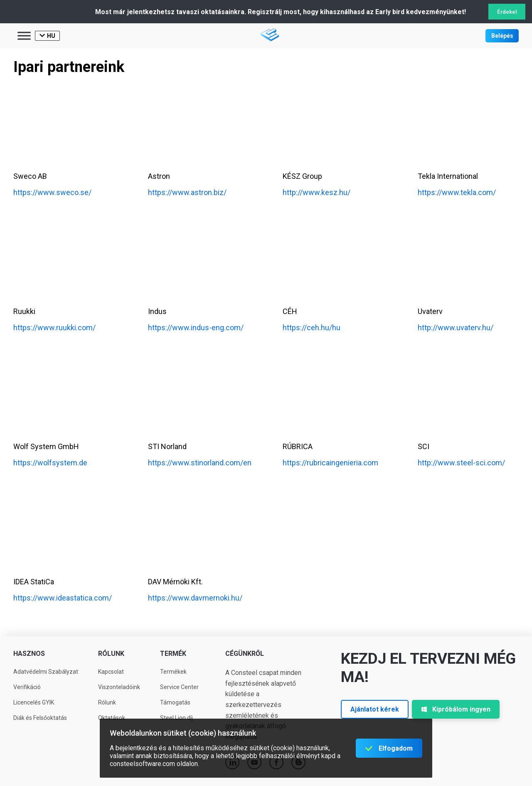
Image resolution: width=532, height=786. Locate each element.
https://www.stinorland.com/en (200, 463)
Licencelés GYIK (34, 702)
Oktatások (112, 718)
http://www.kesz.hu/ (316, 192)
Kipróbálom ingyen (456, 709)
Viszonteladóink (119, 687)
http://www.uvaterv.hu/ (456, 327)
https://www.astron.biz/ (187, 192)
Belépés (502, 36)
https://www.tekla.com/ (457, 192)
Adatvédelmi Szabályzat (46, 672)
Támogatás (175, 702)
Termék (173, 654)
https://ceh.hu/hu (312, 327)
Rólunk (111, 654)
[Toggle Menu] (24, 36)
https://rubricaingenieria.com (330, 463)
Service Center (179, 687)
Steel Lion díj (176, 718)
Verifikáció (27, 687)
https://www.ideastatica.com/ (63, 598)
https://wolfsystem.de (50, 463)
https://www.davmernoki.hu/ (195, 598)
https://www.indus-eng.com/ (196, 327)
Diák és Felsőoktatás (40, 718)
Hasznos (29, 654)
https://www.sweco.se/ (52, 192)
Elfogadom (396, 748)
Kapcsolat (111, 672)
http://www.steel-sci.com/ (461, 463)
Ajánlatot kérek (375, 709)
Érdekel (507, 12)
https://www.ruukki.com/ (54, 327)
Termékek (173, 672)
